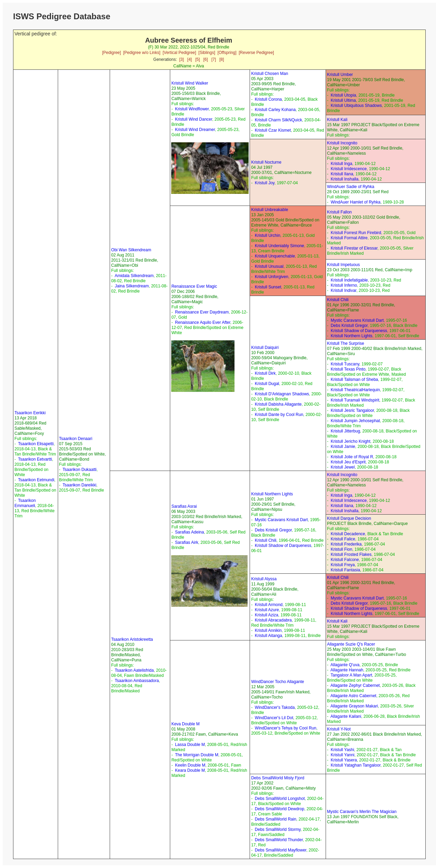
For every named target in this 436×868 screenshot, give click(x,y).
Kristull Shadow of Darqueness (359, 331)
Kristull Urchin (268, 235)
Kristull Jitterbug (345, 431)
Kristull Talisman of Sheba (355, 380)
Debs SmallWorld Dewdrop (280, 809)
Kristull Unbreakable (269, 210)
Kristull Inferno (344, 285)
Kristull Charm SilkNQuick (278, 120)
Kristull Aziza (266, 615)
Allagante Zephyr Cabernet (355, 685)
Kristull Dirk (265, 373)
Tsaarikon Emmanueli (25, 503)
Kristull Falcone (345, 560)
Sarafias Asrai (184, 506)
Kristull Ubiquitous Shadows (356, 106)
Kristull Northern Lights (352, 336)
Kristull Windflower (192, 109)
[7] (214, 59)
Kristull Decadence (348, 534)
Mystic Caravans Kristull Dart (357, 320)
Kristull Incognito (342, 143)
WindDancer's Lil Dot (274, 718)
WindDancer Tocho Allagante (277, 682)
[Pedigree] (112, 53)
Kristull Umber (340, 75)
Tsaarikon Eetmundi (36, 480)
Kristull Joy (265, 183)
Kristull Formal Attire (349, 238)
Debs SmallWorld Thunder (279, 840)
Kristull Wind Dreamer (195, 130)
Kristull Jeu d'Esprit (348, 462)
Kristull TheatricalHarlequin (355, 390)
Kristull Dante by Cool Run (279, 415)
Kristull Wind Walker (190, 83)
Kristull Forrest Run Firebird (356, 233)
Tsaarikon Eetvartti (35, 459)
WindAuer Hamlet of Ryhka (356, 202)
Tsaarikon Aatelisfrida (134, 670)
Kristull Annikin (268, 630)
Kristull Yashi (342, 750)
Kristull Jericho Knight (351, 441)
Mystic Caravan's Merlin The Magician (362, 812)
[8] (222, 59)
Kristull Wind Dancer (194, 119)
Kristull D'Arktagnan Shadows (282, 394)
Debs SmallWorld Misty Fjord (277, 778)
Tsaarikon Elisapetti (36, 444)
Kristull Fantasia (345, 570)
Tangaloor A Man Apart (351, 675)
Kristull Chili (338, 300)
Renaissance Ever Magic (194, 286)
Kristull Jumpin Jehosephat (355, 421)
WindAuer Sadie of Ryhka (351, 187)
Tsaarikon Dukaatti (80, 470)
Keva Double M (185, 724)
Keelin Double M (190, 765)
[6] (205, 59)
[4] (190, 59)
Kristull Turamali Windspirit (355, 400)
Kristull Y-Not (339, 729)
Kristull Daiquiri (265, 348)
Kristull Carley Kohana (275, 110)
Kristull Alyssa (264, 579)
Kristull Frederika (346, 544)
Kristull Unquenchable (275, 256)
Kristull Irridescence (349, 169)
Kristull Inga (342, 164)
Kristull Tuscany (345, 364)
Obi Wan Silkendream (131, 250)
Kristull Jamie (343, 447)
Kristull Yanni (343, 755)
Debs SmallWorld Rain (276, 819)
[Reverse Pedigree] (256, 53)
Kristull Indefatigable (349, 280)
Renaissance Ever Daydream (202, 312)
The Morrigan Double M (197, 755)
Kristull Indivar (344, 290)
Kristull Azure (267, 610)
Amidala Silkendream (134, 276)
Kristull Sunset (268, 287)
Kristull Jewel (343, 467)
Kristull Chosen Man (269, 74)
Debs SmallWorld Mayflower (281, 850)
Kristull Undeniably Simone (279, 246)
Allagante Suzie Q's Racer (351, 644)
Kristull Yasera (344, 760)
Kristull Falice (343, 539)
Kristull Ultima (343, 100)
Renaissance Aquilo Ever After (203, 322)
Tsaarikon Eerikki (30, 413)
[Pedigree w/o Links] (142, 53)
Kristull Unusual (269, 266)
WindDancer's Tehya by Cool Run (286, 728)
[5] (198, 59)
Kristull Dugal (267, 384)
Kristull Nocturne (266, 162)
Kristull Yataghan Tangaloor (356, 765)
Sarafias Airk (187, 542)
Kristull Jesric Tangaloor (352, 410)
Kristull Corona (268, 99)
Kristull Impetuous (343, 265)
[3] (181, 59)
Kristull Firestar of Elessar (354, 248)
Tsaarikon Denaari (76, 439)
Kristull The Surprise (346, 343)
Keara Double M (190, 770)
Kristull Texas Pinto (348, 369)
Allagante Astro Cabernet (353, 696)
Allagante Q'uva (345, 665)
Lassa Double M (190, 745)
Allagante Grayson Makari (354, 706)
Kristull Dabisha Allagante (278, 404)
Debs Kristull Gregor (349, 326)
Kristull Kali (337, 120)
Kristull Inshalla (345, 179)
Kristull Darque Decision (349, 518)
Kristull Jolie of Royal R (352, 457)
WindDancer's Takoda (275, 707)
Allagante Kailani (346, 716)
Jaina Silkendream (132, 286)
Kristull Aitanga (268, 636)
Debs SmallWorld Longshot (280, 799)
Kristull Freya (343, 565)
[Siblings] (207, 53)
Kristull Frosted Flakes (351, 554)
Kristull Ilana (342, 174)
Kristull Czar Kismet (273, 130)
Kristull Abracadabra (273, 620)
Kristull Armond (269, 605)
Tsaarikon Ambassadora (137, 681)
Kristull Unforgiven (271, 277)
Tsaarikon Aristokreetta (132, 639)
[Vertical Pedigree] (179, 53)
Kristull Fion (342, 549)
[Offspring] (227, 53)
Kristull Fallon (339, 212)
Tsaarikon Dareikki (79, 485)
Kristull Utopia (344, 95)
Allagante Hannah (347, 670)
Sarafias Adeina (189, 532)
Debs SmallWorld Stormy (278, 829)
